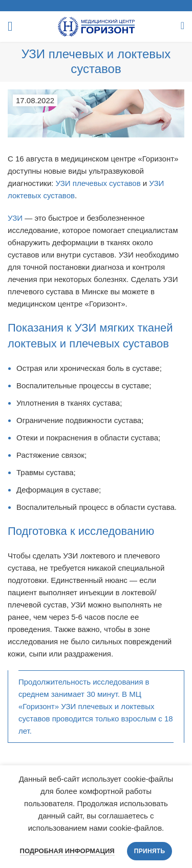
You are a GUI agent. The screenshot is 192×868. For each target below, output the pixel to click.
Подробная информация (67, 851)
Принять (150, 851)
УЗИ (15, 218)
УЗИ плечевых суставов (98, 183)
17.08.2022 (35, 100)
